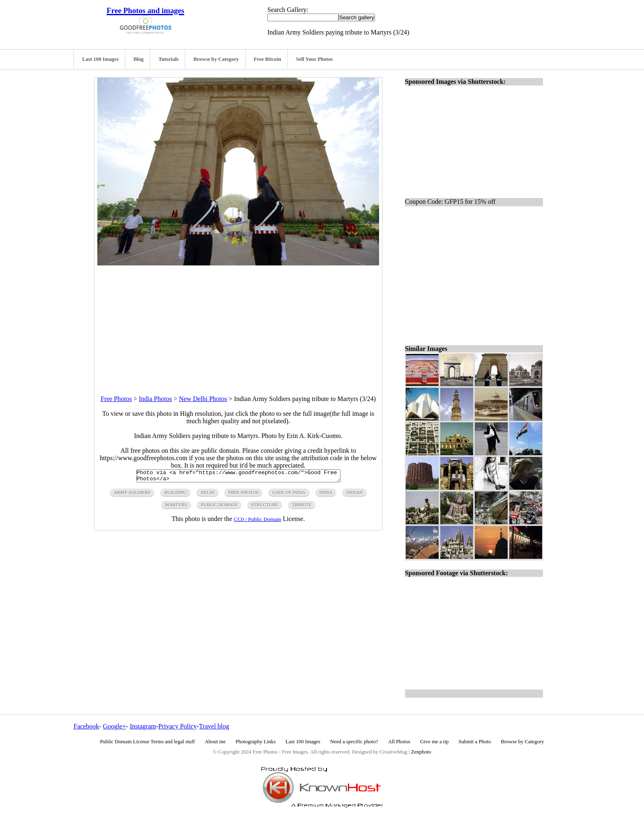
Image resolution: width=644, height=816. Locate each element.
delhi (207, 495)
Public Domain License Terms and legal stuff (148, 742)
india (326, 495)
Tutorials (169, 59)
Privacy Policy (177, 726)
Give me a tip (434, 742)
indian (354, 495)
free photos (243, 495)
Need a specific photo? (354, 742)
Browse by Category (216, 59)
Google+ (115, 726)
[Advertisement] (238, 323)
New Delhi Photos (203, 399)
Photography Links (255, 742)
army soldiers (132, 495)
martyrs (176, 507)
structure (265, 507)
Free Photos (116, 399)
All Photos (399, 742)
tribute (302, 507)
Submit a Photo (475, 742)
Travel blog (214, 726)
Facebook (86, 726)
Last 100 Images (100, 59)
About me (215, 742)
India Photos (155, 399)
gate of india (289, 495)
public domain (219, 507)
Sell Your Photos (315, 59)
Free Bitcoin (268, 59)
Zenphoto (421, 752)
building (175, 495)
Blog (139, 59)
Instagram (143, 726)
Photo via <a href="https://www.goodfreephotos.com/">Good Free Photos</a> (238, 477)
